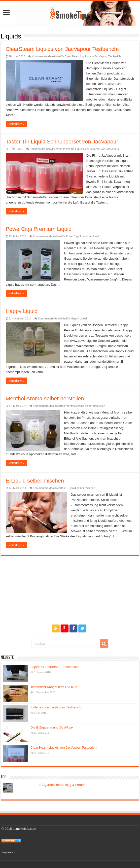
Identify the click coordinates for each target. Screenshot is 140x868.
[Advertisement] (70, 587)
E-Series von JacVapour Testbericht (56, 707)
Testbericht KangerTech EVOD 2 (54, 687)
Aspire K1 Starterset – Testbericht (54, 667)
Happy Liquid (22, 311)
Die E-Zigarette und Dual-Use (52, 727)
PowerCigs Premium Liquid (39, 229)
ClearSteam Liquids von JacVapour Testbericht (62, 49)
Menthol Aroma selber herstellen (45, 399)
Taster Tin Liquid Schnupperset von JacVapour (62, 142)
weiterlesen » (17, 124)
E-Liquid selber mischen (35, 481)
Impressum (9, 852)
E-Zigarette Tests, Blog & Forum (62, 785)
